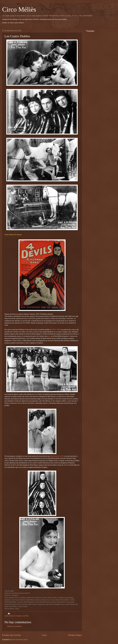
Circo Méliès (19, 9)
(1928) (56, 330)
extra (49, 336)
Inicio (44, 635)
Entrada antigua (75, 635)
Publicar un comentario (14, 626)
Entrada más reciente (11, 635)
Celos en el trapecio (16, 616)
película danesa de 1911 (57, 456)
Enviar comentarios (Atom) (19, 640)
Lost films (25, 616)
